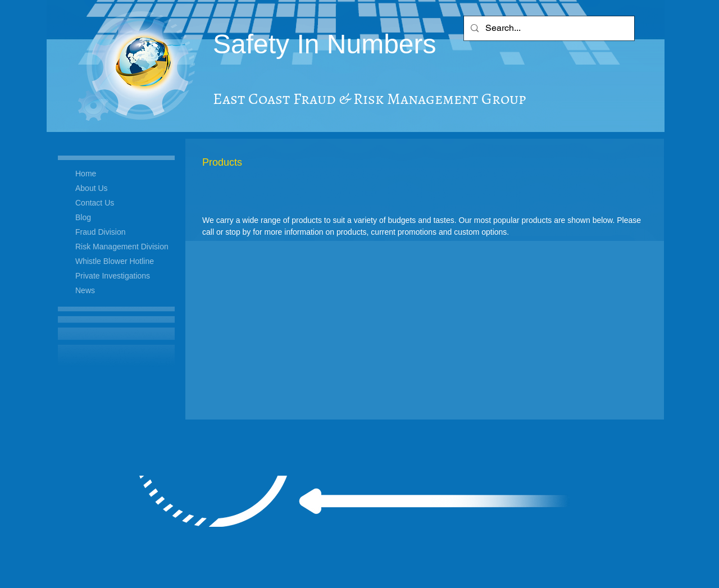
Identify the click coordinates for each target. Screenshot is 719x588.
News (85, 290)
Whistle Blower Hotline (115, 261)
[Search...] (548, 28)
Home (86, 174)
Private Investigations (113, 276)
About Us (92, 188)
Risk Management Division (122, 247)
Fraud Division (100, 232)
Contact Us (95, 203)
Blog (83, 217)
